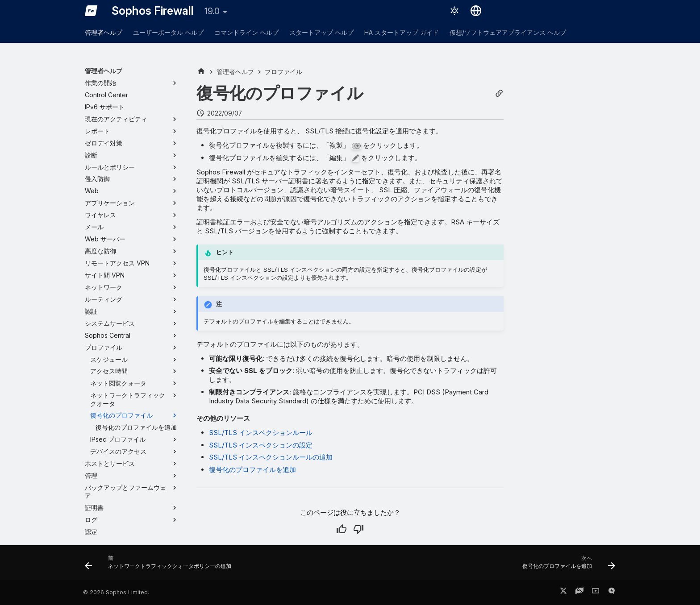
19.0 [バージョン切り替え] (212, 11)
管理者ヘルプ (104, 32)
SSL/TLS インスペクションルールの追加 (271, 457)
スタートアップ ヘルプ (321, 32)
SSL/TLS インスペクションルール (261, 433)
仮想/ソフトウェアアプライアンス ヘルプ (508, 32)
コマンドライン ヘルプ (246, 32)
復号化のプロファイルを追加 (252, 470)
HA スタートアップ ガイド (402, 32)
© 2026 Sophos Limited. (116, 592)
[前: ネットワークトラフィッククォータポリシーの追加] (160, 565)
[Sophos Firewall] (91, 11)
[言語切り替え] (476, 11)
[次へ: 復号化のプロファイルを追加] (567, 565)
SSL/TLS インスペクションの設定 (261, 445)
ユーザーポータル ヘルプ (168, 32)
